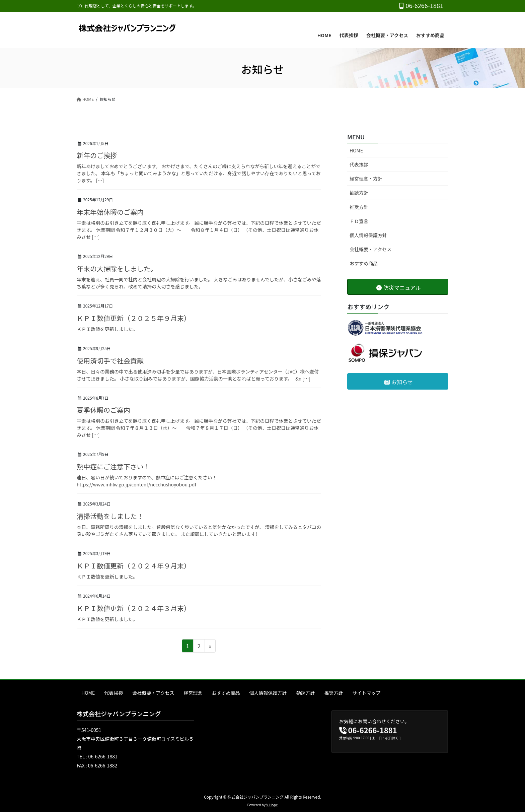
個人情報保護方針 (368, 235)
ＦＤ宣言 (359, 221)
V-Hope (272, 805)
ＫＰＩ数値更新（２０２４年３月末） (134, 608)
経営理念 (193, 693)
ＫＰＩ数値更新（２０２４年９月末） (134, 566)
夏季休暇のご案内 (103, 410)
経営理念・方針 (366, 179)
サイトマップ (367, 693)
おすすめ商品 (364, 263)
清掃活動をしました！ (110, 516)
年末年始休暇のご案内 (110, 212)
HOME (356, 150)
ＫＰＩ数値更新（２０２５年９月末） (134, 318)
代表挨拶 (359, 164)
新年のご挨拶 (97, 155)
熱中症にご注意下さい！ (114, 466)
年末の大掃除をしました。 (117, 268)
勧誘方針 (359, 193)
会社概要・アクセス (370, 249)
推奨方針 (359, 207)
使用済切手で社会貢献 (110, 361)
